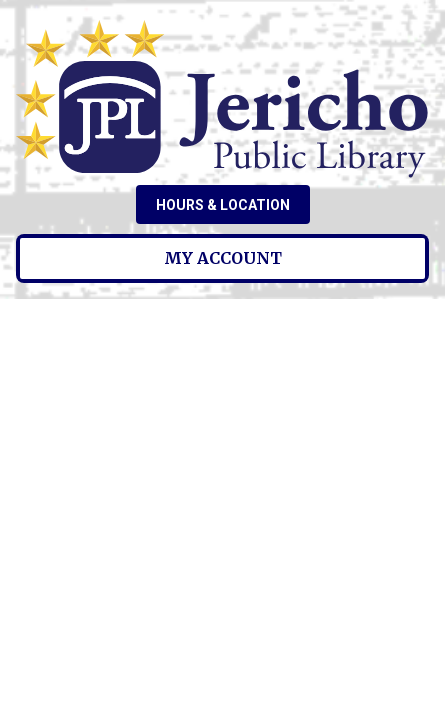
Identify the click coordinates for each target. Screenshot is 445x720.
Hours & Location (223, 205)
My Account (223, 258)
